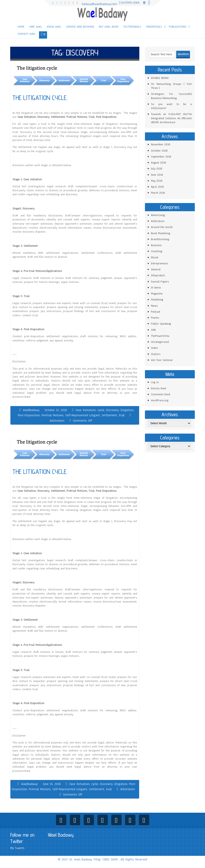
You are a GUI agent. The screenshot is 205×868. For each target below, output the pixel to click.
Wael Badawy (61, 835)
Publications (178, 27)
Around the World (162, 227)
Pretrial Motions (53, 415)
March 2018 (158, 193)
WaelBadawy (31, 410)
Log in (155, 382)
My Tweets (17, 848)
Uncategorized (160, 342)
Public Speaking (161, 324)
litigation (127, 410)
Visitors (156, 354)
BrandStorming (160, 239)
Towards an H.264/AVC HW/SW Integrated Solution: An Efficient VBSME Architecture (171, 118)
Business (156, 245)
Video (154, 348)
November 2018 (161, 144)
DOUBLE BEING (160, 78)
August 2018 (158, 163)
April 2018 (157, 187)
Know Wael (54, 27)
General (156, 269)
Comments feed (160, 394)
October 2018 (159, 151)
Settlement (109, 415)
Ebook (155, 257)
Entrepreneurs (159, 263)
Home (21, 27)
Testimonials (132, 27)
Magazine (157, 294)
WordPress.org (160, 400)
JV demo (156, 288)
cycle (101, 410)
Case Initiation (86, 410)
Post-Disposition (29, 415)
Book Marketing (161, 233)
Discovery (112, 410)
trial (122, 415)
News (154, 306)
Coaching (157, 251)
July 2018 (157, 169)
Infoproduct (158, 275)
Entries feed (158, 388)
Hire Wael (36, 27)
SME (153, 330)
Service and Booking (80, 27)
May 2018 (157, 181)
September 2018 (161, 157)
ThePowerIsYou (160, 336)
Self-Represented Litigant (83, 415)
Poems (155, 318)
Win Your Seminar (162, 360)
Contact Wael (27, 34)
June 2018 (157, 175)
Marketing (157, 300)
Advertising (158, 215)
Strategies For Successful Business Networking (171, 96)
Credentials (154, 27)
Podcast (156, 312)
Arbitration (57, 421)
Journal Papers (160, 282)
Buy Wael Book (109, 27)
